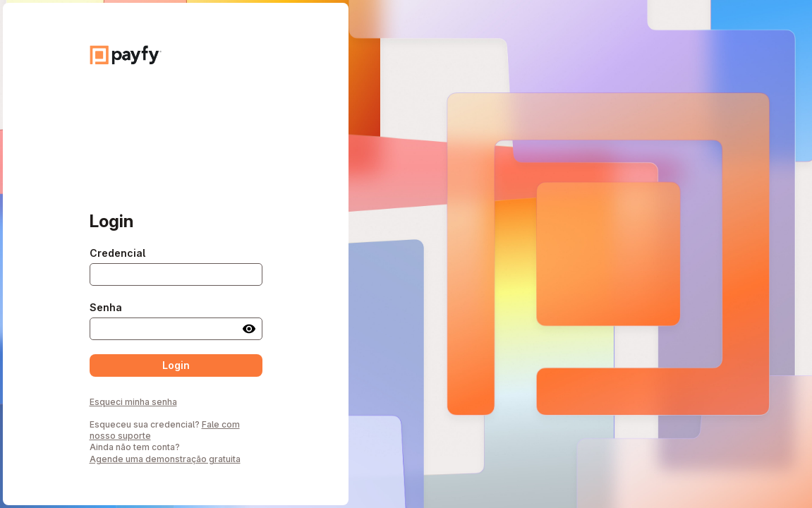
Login (176, 365)
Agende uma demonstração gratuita (165, 459)
